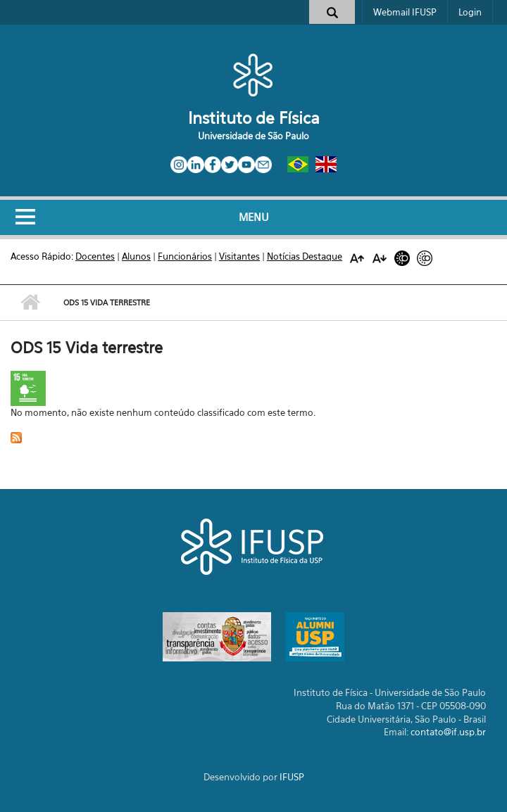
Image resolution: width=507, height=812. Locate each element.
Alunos (136, 256)
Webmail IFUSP (405, 12)
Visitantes (239, 256)
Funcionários (185, 256)
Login (470, 12)
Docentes (95, 256)
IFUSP (292, 777)
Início (30, 303)
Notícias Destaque (305, 256)
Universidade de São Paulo (254, 136)
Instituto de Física (254, 118)
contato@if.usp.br (448, 732)
